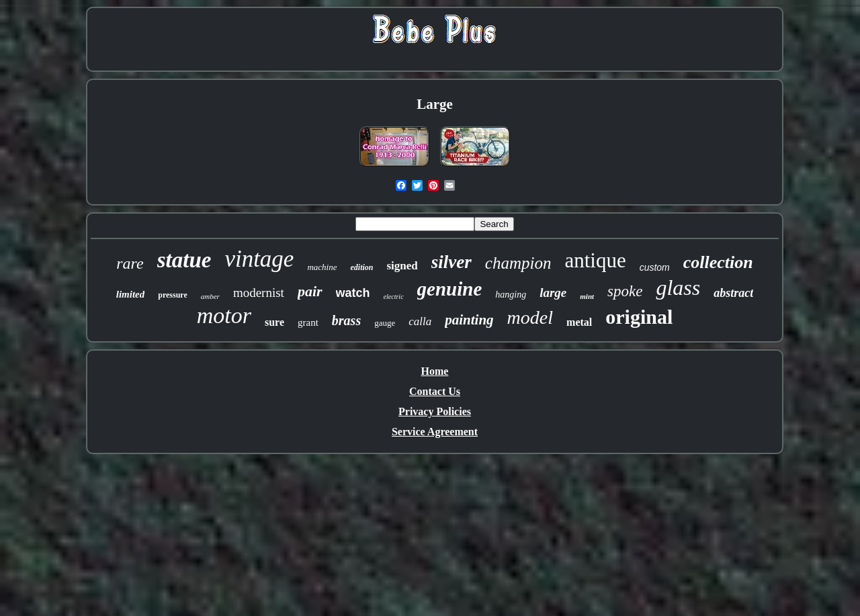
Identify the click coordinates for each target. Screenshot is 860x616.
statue (184, 260)
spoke (625, 291)
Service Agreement (435, 432)
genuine (450, 289)
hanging (511, 295)
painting (469, 320)
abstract (733, 293)
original (639, 317)
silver (451, 262)
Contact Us (435, 391)
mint (587, 296)
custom (655, 267)
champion (518, 263)
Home (435, 371)
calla (420, 321)
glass (678, 288)
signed (402, 266)
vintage (259, 259)
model (530, 317)
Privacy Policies (435, 411)
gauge (385, 323)
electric (394, 297)
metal (579, 322)
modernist (259, 293)
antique (595, 260)
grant (308, 322)
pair (310, 291)
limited (131, 294)
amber (210, 296)
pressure (173, 295)
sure (274, 322)
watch (353, 293)
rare (130, 263)
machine (322, 267)
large (553, 293)
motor (224, 315)
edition (361, 267)
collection (718, 262)
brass (346, 320)
